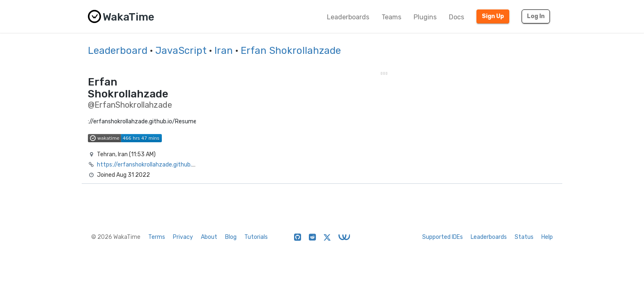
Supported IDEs (443, 237)
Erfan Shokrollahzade (291, 51)
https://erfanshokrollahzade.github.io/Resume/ (160, 165)
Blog (231, 237)
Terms (157, 237)
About (209, 237)
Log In (536, 16)
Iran (224, 51)
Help (547, 237)
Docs (457, 17)
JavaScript (181, 51)
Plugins (425, 17)
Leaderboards (348, 17)
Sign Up (493, 16)
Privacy (183, 237)
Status (524, 237)
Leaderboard (118, 51)
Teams (391, 17)
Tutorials (256, 237)
